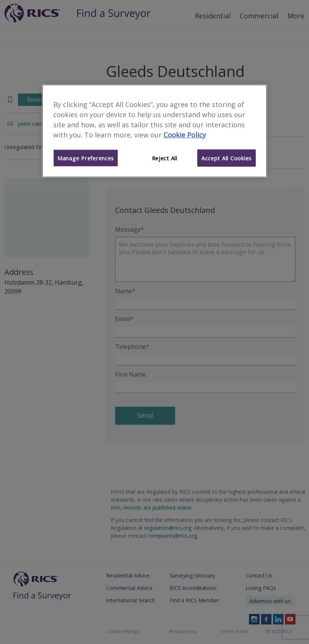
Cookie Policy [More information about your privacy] (185, 135)
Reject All (165, 158)
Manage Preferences (86, 158)
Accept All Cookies (226, 158)
